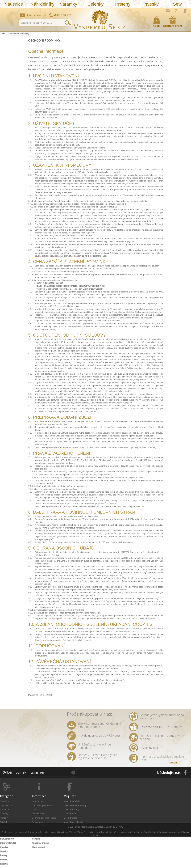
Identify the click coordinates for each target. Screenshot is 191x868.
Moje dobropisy (71, 810)
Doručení (36, 826)
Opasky (4, 851)
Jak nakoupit (38, 814)
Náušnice (14, 4)
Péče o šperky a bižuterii (44, 830)
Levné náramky (8, 835)
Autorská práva (39, 835)
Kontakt (36, 839)
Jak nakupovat (176, 11)
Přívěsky (150, 4)
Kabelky (4, 847)
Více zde (173, 762)
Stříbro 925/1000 (8, 843)
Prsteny (123, 4)
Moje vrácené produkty (75, 805)
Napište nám (168, 11)
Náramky (68, 4)
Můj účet (70, 796)
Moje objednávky (72, 801)
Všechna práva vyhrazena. (93, 858)
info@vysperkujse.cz (36, 15)
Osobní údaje (70, 818)
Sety (177, 4)
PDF (125, 365)
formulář (69, 365)
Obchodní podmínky (42, 805)
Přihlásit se (185, 11)
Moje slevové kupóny (74, 822)
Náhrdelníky (42, 4)
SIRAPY (119, 858)
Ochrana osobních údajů (44, 818)
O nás (35, 810)
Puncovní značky (40, 843)
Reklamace (37, 822)
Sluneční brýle (7, 839)
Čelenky (95, 4)
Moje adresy (70, 814)
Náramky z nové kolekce (12, 830)
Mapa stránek (39, 847)
